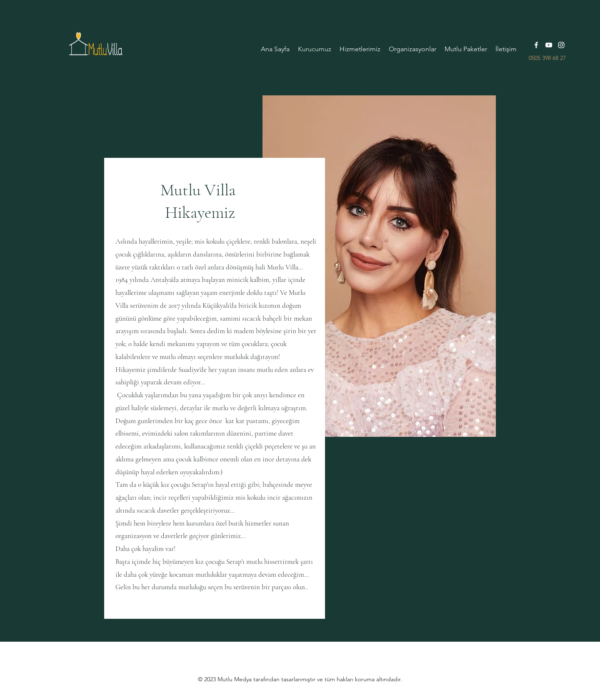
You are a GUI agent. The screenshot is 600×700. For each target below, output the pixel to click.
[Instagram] (561, 45)
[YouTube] (549, 45)
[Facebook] (536, 45)
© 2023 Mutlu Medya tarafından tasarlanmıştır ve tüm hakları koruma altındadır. (300, 679)
